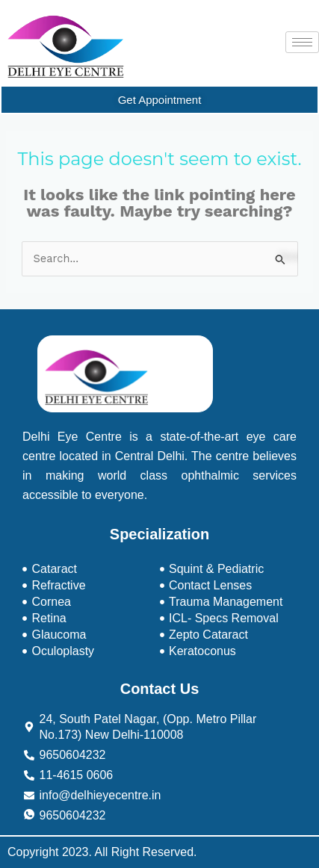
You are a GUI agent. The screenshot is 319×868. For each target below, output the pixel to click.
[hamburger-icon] (302, 42)
